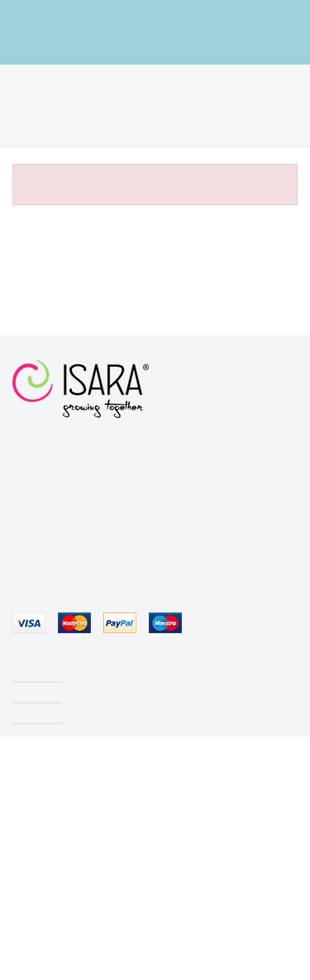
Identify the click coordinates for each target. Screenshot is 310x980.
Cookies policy (138, 962)
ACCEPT (218, 962)
